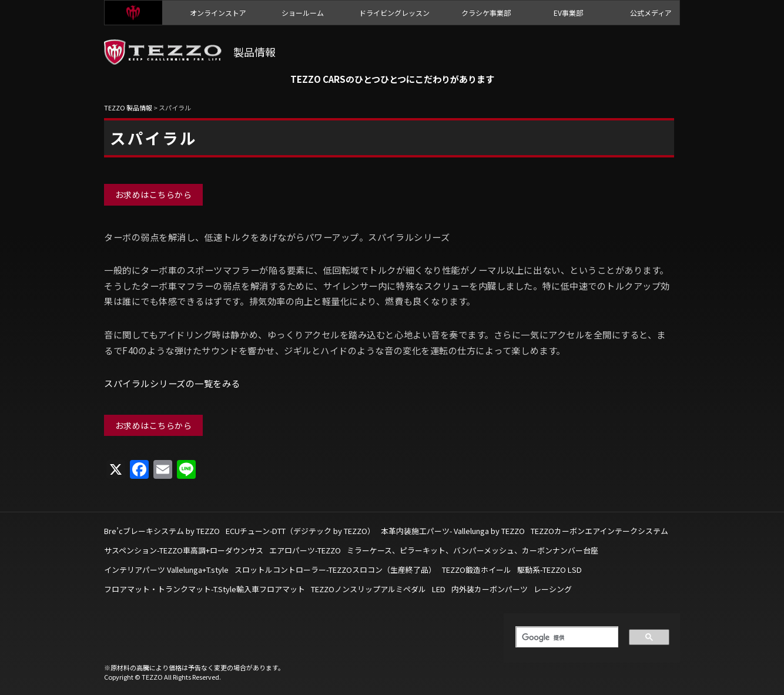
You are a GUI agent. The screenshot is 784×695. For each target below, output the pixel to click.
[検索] (563, 637)
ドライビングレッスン (394, 13)
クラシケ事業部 (486, 13)
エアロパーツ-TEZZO (305, 550)
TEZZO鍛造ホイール (477, 570)
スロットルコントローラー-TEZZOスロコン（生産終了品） (335, 570)
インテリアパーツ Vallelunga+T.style (166, 570)
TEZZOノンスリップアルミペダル (368, 589)
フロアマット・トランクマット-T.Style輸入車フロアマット (205, 589)
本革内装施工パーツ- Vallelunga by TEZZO (453, 531)
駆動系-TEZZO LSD (550, 570)
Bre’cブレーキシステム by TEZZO (162, 531)
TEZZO (133, 13)
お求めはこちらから (154, 194)
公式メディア (651, 13)
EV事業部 (568, 13)
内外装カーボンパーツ (490, 589)
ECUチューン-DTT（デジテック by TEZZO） (300, 531)
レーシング (553, 589)
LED (439, 589)
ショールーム (303, 13)
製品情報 (254, 52)
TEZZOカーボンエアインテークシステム (599, 531)
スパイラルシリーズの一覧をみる (172, 383)
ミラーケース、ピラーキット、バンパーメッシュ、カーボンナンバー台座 (473, 550)
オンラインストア (218, 13)
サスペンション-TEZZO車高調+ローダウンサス (184, 550)
